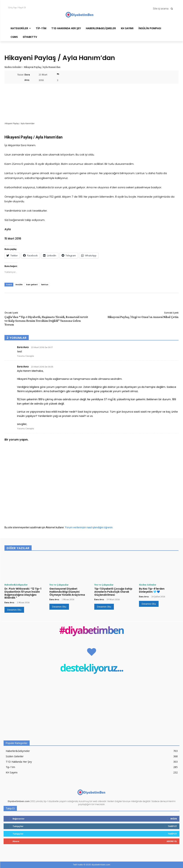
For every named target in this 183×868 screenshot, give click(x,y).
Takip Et (172, 826)
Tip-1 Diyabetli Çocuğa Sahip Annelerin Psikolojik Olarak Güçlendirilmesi (113, 592)
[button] (164, 9)
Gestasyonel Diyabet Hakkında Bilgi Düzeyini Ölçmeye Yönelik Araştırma (67, 592)
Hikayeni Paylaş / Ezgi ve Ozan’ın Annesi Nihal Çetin (143, 317)
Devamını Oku (14, 610)
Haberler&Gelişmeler (16, 585)
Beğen (174, 819)
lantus (45, 284)
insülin (19, 284)
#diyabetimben (91, 631)
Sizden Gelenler (13, 67)
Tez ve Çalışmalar (59, 585)
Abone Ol (172, 841)
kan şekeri (32, 284)
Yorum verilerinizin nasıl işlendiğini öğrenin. (89, 527)
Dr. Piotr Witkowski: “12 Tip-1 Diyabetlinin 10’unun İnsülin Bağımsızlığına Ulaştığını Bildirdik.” (23, 593)
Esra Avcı (27, 77)
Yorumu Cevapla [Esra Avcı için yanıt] (26, 356)
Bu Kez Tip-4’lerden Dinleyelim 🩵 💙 (152, 590)
